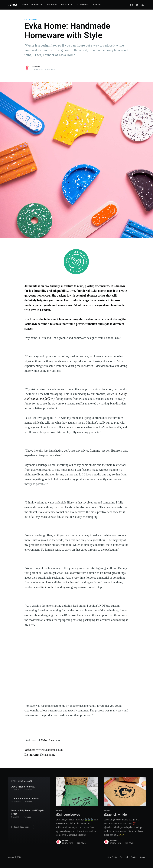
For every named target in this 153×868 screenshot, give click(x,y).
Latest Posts (111, 857)
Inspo (25, 5)
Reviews (97, 5)
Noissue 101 (38, 5)
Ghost (143, 857)
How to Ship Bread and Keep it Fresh (27, 812)
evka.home (49, 754)
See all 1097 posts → (23, 827)
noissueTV (66, 5)
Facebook (124, 857)
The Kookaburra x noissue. (26, 798)
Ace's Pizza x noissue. (23, 787)
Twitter (134, 857)
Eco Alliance (82, 5)
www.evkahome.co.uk (50, 750)
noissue (36, 67)
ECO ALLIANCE (31, 20)
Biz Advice (52, 5)
